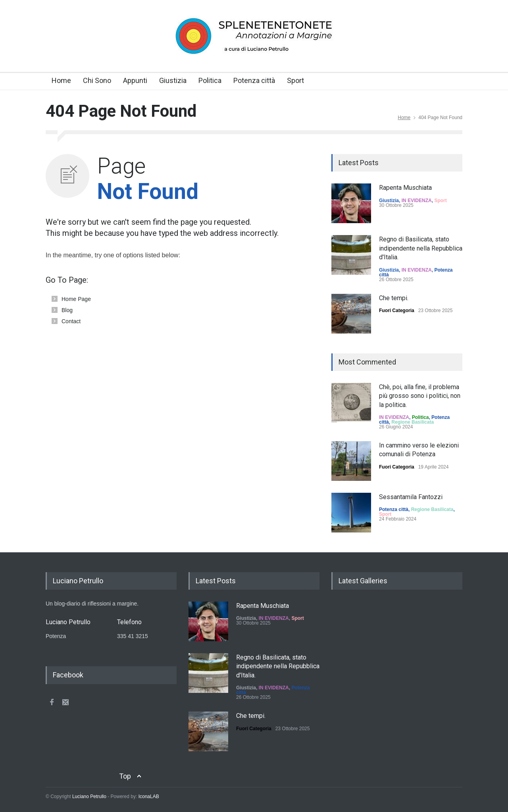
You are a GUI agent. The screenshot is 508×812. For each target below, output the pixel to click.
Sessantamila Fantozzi (411, 497)
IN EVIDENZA (417, 201)
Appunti (135, 80)
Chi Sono (97, 80)
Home (61, 80)
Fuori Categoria (397, 311)
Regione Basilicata (413, 422)
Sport (295, 80)
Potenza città (254, 80)
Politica (210, 80)
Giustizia (173, 80)
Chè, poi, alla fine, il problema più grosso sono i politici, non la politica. (420, 396)
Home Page (76, 299)
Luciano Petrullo (89, 797)
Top (125, 776)
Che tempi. (394, 298)
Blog (67, 310)
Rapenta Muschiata (405, 188)
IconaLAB (149, 797)
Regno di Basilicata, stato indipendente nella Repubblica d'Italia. (421, 248)
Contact (71, 321)
